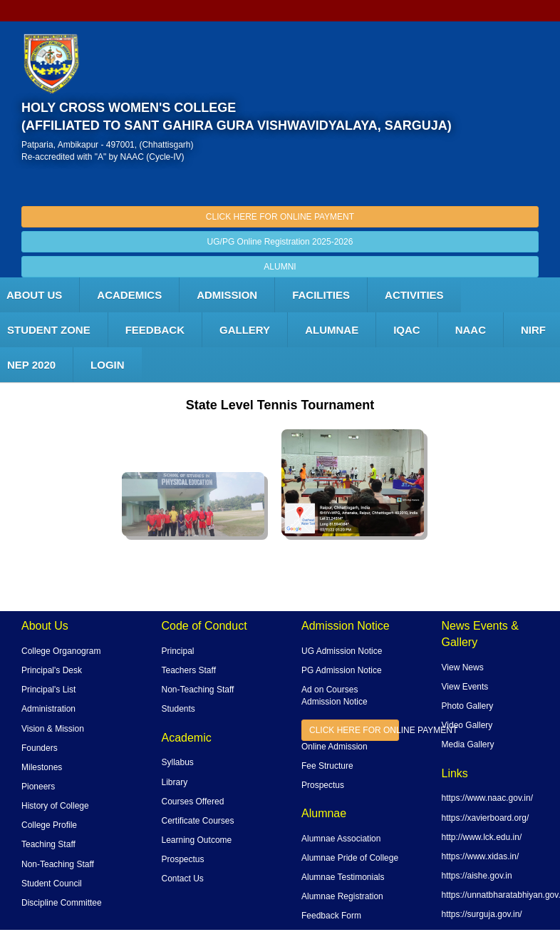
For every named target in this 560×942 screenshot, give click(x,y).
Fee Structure (327, 766)
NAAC (471, 330)
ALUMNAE (332, 330)
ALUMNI (280, 267)
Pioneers (38, 787)
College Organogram (61, 651)
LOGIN (108, 365)
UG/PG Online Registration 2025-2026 (280, 242)
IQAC (407, 330)
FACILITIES (321, 295)
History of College (55, 806)
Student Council (52, 884)
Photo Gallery (468, 706)
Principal (178, 651)
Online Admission (335, 747)
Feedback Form (331, 916)
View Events (465, 687)
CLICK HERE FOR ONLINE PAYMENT (280, 217)
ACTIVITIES (414, 295)
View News (463, 667)
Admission (227, 295)
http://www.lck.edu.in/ (482, 837)
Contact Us (183, 879)
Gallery (245, 330)
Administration (48, 709)
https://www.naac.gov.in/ (488, 798)
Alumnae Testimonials (343, 877)
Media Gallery (468, 744)
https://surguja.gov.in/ (482, 914)
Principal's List (48, 690)
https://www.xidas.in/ (481, 856)
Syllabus (178, 762)
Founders (40, 748)
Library (175, 782)
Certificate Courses (198, 821)
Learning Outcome (197, 840)
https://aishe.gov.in (477, 876)
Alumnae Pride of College (350, 858)
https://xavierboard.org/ (486, 818)
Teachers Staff (189, 670)
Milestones (42, 767)
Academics (129, 295)
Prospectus (183, 859)
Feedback (155, 330)
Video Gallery (467, 725)
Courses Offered (193, 802)
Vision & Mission (53, 729)
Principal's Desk (52, 670)
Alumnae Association (341, 839)
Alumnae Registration (342, 896)
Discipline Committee (62, 903)
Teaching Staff (48, 844)
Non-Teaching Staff (58, 864)
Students (178, 709)
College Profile (49, 825)
